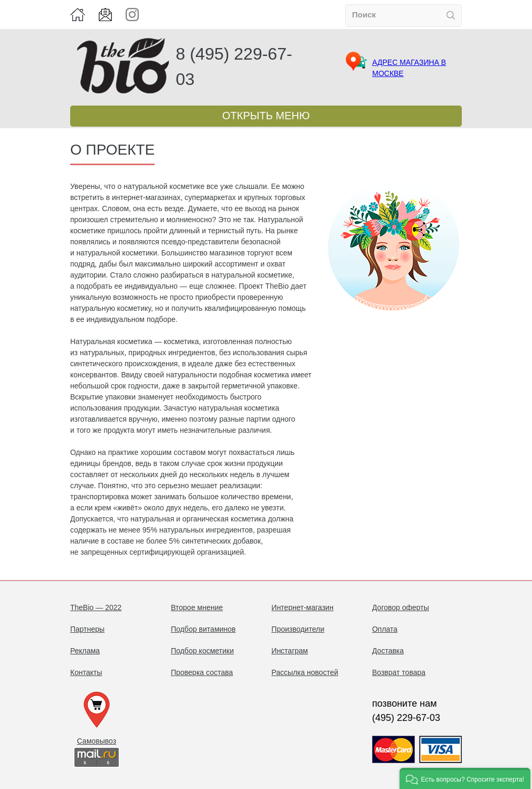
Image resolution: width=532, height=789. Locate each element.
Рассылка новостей (305, 672)
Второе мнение (197, 607)
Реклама (85, 651)
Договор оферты (401, 607)
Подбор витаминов (203, 629)
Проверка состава (202, 672)
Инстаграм (289, 651)
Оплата (385, 629)
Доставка (388, 651)
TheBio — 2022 (96, 607)
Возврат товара (399, 672)
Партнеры (87, 629)
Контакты (86, 672)
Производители (298, 629)
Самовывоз (97, 741)
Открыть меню (266, 116)
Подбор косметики (202, 651)
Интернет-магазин (302, 607)
